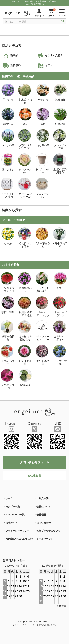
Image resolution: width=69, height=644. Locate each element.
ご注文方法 (42, 498)
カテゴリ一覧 (13, 507)
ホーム (9, 498)
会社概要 (41, 515)
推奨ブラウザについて (48, 531)
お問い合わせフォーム (35, 462)
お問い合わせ (44, 523)
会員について (44, 507)
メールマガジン (45, 539)
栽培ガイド (11, 523)
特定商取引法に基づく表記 (20, 539)
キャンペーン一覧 (15, 515)
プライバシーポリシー (17, 531)
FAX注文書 (34, 476)
